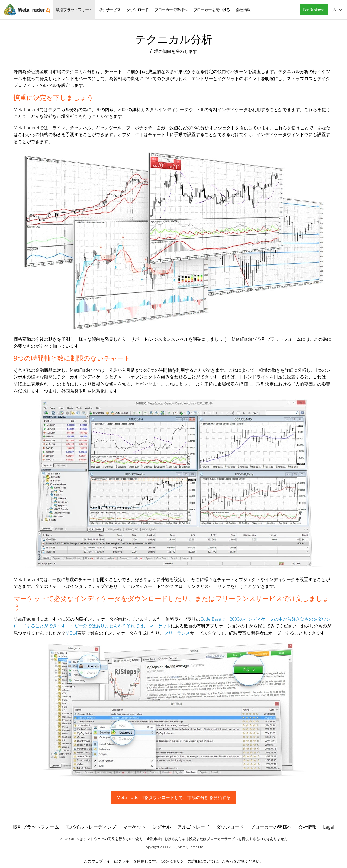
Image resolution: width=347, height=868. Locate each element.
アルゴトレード (193, 827)
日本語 (334, 10)
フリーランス (177, 633)
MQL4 (71, 633)
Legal (329, 827)
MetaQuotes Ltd (191, 847)
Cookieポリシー (174, 861)
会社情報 (243, 10)
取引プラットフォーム (74, 10)
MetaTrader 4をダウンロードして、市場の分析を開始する (174, 797)
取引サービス (109, 10)
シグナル (162, 827)
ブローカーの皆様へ (171, 10)
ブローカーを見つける (212, 10)
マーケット (160, 626)
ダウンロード (137, 10)
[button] (312, 10)
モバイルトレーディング (91, 827)
